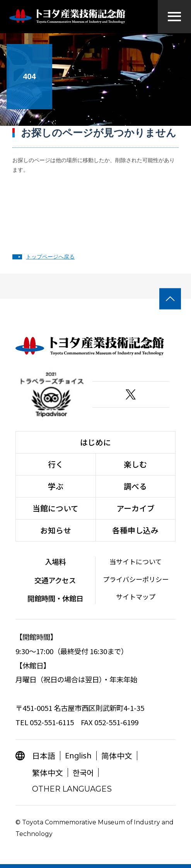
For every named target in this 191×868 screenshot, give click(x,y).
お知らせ (56, 530)
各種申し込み (135, 530)
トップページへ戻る (50, 257)
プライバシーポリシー (136, 579)
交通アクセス (55, 580)
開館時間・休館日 (55, 598)
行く (56, 464)
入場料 (55, 562)
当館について (55, 508)
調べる (135, 486)
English (78, 755)
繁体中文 (48, 772)
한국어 (83, 772)
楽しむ (135, 464)
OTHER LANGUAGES (72, 789)
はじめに (95, 442)
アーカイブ (136, 508)
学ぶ (56, 486)
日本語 (44, 755)
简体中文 (117, 755)
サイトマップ (136, 596)
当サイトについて (136, 561)
